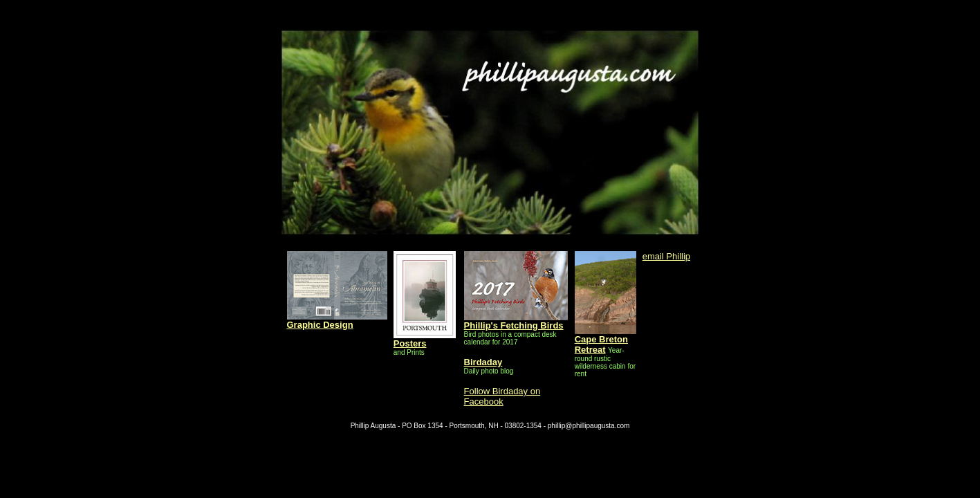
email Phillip (666, 256)
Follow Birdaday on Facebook (502, 396)
